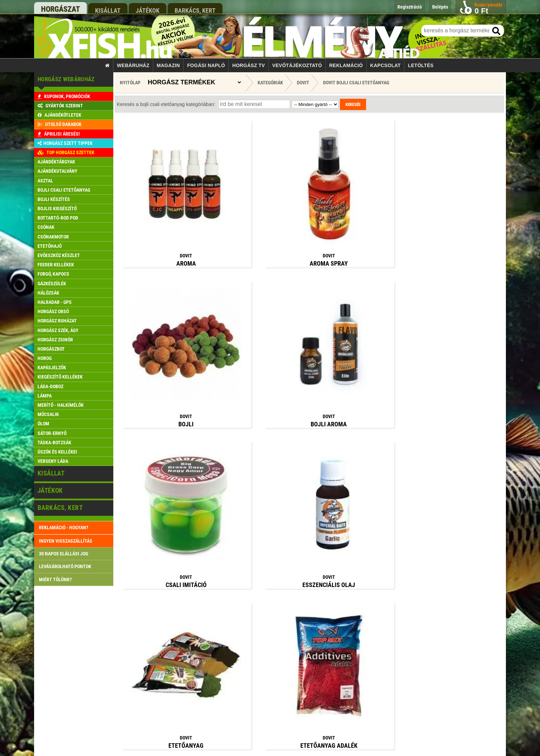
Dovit (303, 83)
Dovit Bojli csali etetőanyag (356, 83)
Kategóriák (270, 83)
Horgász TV (249, 65)
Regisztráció (206, 692)
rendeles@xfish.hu (378, 616)
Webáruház (133, 65)
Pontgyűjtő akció (209, 666)
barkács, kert (195, 10)
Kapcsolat (386, 65)
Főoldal (201, 613)
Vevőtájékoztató (297, 65)
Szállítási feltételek (211, 653)
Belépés (201, 679)
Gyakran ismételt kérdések (218, 718)
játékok (148, 10)
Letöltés (421, 65)
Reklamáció (346, 65)
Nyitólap (130, 83)
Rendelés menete (210, 640)
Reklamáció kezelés (212, 705)
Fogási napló (206, 65)
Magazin (168, 65)
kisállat (108, 10)
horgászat (60, 9)
